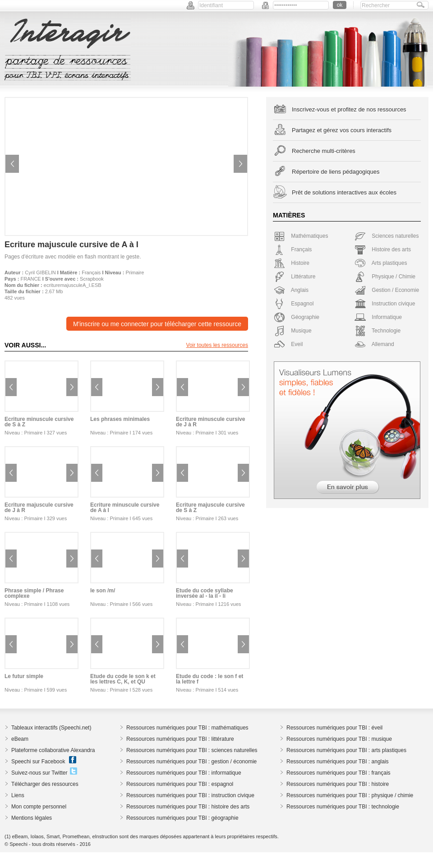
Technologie (378, 331)
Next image (240, 164)
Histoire (292, 263)
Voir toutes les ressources (217, 345)
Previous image (12, 164)
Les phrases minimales (120, 419)
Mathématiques (301, 236)
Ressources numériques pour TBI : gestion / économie (191, 762)
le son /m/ (103, 591)
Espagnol (294, 304)
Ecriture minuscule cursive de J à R (210, 422)
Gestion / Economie (387, 290)
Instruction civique (385, 304)
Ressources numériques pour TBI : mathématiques (187, 728)
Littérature (295, 277)
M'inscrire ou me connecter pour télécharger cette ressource (157, 324)
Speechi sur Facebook (38, 762)
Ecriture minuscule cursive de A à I (125, 508)
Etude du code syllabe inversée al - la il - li (205, 593)
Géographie (297, 317)
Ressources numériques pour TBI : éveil (334, 728)
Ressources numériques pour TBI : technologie (343, 807)
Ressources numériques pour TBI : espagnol (180, 784)
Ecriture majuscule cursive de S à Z (210, 508)
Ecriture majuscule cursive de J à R (39, 508)
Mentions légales (32, 818)
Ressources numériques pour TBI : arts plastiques (346, 750)
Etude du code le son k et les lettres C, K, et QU (123, 679)
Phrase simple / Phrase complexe (34, 593)
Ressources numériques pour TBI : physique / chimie (350, 795)
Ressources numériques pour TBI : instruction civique (190, 795)
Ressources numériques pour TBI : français (339, 773)
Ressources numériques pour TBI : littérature (180, 739)
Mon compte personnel (39, 807)
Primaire (135, 272)
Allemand (374, 344)
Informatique (378, 317)
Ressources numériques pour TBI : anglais (338, 762)
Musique (293, 331)
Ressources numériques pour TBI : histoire (338, 784)
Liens (18, 795)
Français (91, 272)
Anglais (291, 290)
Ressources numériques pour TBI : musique (339, 739)
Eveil (288, 344)
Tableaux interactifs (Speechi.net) (51, 728)
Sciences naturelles (387, 236)
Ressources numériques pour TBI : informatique (184, 773)
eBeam (20, 739)
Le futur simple (24, 676)
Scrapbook (92, 279)
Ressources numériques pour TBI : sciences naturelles (192, 750)
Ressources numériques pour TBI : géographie (182, 818)
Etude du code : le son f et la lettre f (210, 679)
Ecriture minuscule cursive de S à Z (39, 422)
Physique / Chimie (385, 277)
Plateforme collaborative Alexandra (53, 750)
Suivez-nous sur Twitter (39, 773)
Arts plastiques (381, 263)
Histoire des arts (383, 249)
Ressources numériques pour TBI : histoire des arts (188, 807)
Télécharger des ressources (45, 784)
